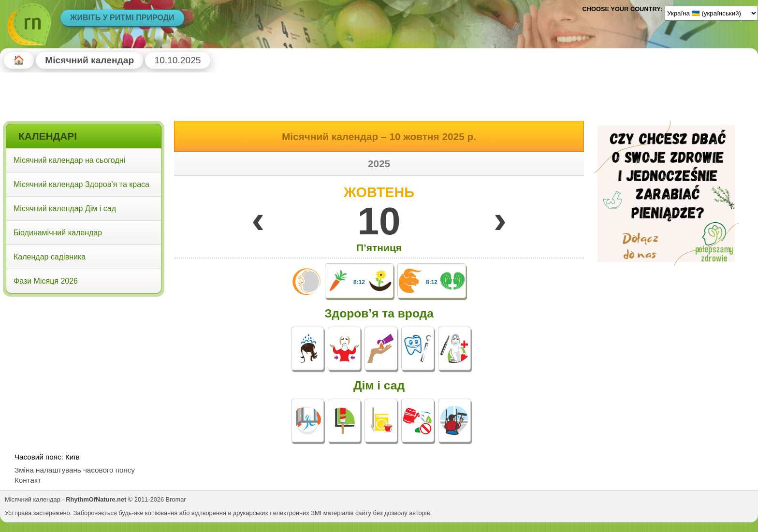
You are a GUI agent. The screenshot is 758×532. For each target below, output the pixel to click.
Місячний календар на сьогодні (69, 160)
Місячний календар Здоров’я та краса (81, 184)
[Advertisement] (84, 362)
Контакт (28, 480)
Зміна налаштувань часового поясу (75, 470)
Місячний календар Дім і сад (65, 208)
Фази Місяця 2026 (46, 281)
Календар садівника (50, 257)
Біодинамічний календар (58, 233)
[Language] (711, 13)
